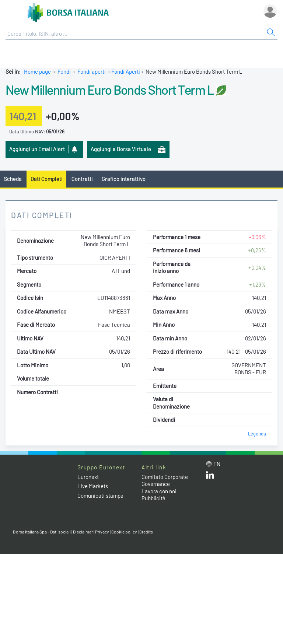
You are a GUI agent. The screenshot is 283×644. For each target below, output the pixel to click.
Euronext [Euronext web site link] (88, 477)
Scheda (13, 179)
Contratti (82, 179)
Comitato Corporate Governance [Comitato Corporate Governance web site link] (165, 480)
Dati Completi (47, 179)
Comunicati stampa (100, 496)
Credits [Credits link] (146, 532)
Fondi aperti (92, 71)
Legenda (257, 434)
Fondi (64, 71)
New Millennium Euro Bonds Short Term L (110, 90)
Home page (37, 71)
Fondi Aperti (126, 71)
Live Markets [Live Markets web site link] (93, 486)
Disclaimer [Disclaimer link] (83, 532)
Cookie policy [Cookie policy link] (124, 532)
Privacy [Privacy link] (102, 532)
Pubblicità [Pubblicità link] (153, 498)
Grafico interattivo (124, 179)
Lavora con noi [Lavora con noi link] (159, 491)
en (217, 464)
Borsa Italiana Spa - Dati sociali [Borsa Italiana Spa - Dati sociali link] (42, 532)
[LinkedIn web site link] (210, 477)
